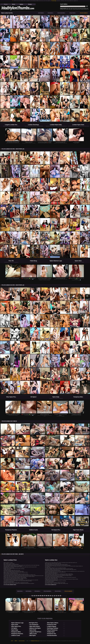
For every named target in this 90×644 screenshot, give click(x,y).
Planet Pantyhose (52, 630)
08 (46, 596)
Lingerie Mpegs (52, 626)
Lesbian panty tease (7, 570)
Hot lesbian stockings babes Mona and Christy (12, 570)
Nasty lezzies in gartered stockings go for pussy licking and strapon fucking (58, 576)
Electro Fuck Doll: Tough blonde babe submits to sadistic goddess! (15, 578)
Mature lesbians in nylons (8, 563)
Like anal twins (48, 567)
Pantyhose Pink (52, 625)
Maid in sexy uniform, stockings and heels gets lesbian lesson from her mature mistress (19, 576)
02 (34, 596)
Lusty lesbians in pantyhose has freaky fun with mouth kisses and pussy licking (18, 581)
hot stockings (84, 8)
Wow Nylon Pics (11, 397)
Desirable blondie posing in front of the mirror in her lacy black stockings (58, 565)
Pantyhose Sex (52, 634)
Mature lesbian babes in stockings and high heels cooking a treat (56, 583)
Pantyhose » (41, 13)
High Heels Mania (78, 530)
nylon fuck (72, 8)
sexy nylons (80, 8)
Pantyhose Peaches (11, 530)
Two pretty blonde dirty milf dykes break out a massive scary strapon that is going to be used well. (21, 580)
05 (40, 596)
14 (58, 596)
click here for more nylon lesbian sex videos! (82, 521)
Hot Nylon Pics (56, 530)
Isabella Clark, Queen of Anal (9, 568)
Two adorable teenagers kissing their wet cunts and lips (13, 579)
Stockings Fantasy (53, 628)
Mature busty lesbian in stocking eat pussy (11, 564)
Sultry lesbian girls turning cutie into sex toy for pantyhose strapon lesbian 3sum (59, 575)
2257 (12, 641)
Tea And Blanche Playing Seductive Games (53, 570)
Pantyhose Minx (78, 397)
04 (38, 596)
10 (50, 596)
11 (52, 596)
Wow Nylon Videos (53, 623)
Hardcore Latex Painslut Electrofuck (51, 578)
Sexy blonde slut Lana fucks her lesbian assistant (54, 576)
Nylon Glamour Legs (56, 261)
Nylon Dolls (33, 630)
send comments (22, 641)
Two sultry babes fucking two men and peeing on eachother (56, 581)
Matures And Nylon (35, 628)
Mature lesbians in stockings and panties (11, 573)
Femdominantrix (52, 635)
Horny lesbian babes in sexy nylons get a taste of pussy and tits (56, 564)
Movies (14, 4)
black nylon (68, 8)
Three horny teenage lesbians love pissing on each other (14, 571)
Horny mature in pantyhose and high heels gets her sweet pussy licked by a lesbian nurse (19, 575)
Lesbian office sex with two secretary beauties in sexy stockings (15, 577)
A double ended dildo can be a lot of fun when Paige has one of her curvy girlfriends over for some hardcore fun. (65, 571)
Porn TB (11, 261)
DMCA (16, 641)
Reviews (30, 4)
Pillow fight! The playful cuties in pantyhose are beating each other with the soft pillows (19, 583)
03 (36, 596)
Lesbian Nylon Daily (56, 125)
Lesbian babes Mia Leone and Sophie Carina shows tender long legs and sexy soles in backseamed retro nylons (24, 576)
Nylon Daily (56, 397)
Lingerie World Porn (35, 632)
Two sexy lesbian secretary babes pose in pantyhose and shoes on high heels (59, 574)
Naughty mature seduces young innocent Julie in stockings (14, 569)
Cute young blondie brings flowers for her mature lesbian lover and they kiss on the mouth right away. (22, 565)
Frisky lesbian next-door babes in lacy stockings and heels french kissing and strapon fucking (61, 579)
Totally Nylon (51, 632)
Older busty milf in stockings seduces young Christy (13, 566)
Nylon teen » (73, 13)
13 (56, 596)
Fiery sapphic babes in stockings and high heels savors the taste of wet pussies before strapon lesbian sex (64, 566)
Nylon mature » (61, 13)
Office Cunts (33, 634)
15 (60, 596)
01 (32, 596)
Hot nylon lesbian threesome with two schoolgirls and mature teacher (16, 574)
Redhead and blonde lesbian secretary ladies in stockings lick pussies (16, 583)
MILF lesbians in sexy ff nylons (9, 563)
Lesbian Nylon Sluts (78, 125)
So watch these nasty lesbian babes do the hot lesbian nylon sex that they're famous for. (61, 577)
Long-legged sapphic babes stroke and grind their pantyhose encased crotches (59, 569)
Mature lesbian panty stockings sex (51, 573)
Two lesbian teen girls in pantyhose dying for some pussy (55, 583)
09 (48, 596)
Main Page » (20, 591)
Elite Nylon (33, 635)
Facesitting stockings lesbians (9, 582)
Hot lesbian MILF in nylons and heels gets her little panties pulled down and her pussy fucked (20, 567)
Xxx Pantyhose (34, 625)
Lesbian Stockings (33, 125)
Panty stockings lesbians (49, 582)
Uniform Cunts (33, 530)
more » (10, 585)
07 (44, 596)
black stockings (66, 9)
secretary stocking (76, 9)
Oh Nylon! (33, 397)
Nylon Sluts (78, 261)
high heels (71, 9)
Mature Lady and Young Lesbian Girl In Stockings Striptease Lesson (16, 572)
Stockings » (51, 13)
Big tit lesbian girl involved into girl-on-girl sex (53, 563)
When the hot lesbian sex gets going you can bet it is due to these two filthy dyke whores (61, 570)
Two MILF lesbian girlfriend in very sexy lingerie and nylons (55, 568)
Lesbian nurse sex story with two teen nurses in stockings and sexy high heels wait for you (61, 563)
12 (54, 596)
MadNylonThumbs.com (35, 641)
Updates (21, 4)
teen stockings (81, 9)
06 (42, 596)
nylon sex (76, 8)
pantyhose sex (86, 9)
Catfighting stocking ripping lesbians (51, 580)
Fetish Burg (33, 261)
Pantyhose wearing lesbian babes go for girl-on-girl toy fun (55, 572)
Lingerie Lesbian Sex (11, 125)
